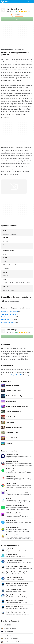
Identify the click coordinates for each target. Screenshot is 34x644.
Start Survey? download (8, 317)
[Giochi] (9, 6)
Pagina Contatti (16, 375)
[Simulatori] (14, 6)
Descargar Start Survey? (8, 323)
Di (10, 12)
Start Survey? (14, 9)
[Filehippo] (6, 2)
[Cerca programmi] (29, 2)
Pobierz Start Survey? (8, 320)
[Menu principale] (32, 2)
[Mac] (5, 6)
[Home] (2, 6)
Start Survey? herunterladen (9, 311)
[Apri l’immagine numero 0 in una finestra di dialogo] (14, 187)
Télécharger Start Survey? (9, 314)
